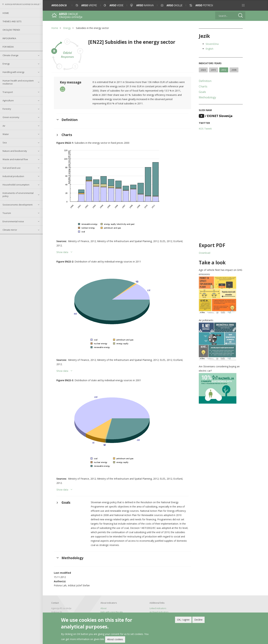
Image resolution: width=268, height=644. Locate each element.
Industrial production (13, 176)
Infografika (9, 38)
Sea (5, 143)
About (103, 608)
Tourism (7, 213)
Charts (203, 86)
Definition (205, 81)
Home (6, 13)
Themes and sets (12, 21)
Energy (6, 64)
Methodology (207, 97)
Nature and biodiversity (15, 151)
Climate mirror (10, 230)
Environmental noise (13, 221)
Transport (8, 92)
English (209, 49)
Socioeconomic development (18, 205)
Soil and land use (12, 168)
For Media (8, 47)
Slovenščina (212, 44)
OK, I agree (183, 620)
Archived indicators (159, 612)
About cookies (115, 639)
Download (205, 253)
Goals (202, 92)
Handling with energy (14, 72)
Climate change (11, 55)
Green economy (11, 117)
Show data (62, 252)
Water (6, 134)
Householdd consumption (16, 185)
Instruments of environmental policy (18, 195)
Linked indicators (158, 608)
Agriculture (8, 100)
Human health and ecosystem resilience (18, 82)
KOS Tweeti (205, 129)
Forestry (7, 109)
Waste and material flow (15, 159)
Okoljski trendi (11, 30)
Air (4, 126)
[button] (243, 5)
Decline (198, 620)
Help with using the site (112, 612)
